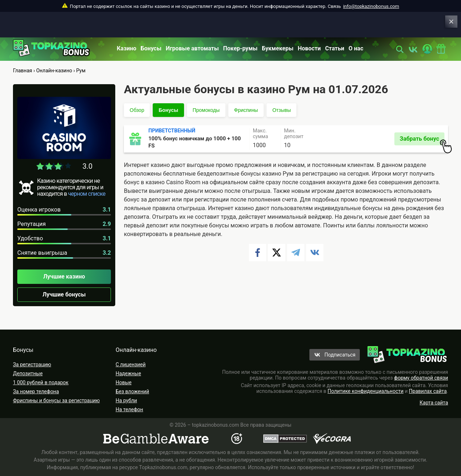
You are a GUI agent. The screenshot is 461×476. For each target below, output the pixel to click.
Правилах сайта (428, 391)
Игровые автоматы (192, 48)
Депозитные (28, 373)
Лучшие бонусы (64, 294)
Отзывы (281, 110)
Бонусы (151, 48)
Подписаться (340, 355)
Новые (124, 382)
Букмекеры (278, 48)
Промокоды (206, 110)
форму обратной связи (421, 378)
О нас (356, 48)
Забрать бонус (422, 140)
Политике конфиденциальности (366, 391)
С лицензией (131, 364)
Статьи (335, 48)
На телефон (129, 409)
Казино (126, 48)
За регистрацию (32, 364)
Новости (309, 48)
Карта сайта (434, 403)
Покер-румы (241, 48)
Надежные (128, 373)
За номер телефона (36, 391)
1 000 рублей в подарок (41, 382)
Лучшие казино (64, 276)
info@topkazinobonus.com (371, 6)
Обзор (137, 110)
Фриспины (246, 110)
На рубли (126, 400)
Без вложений (132, 391)
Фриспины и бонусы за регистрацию (56, 400)
